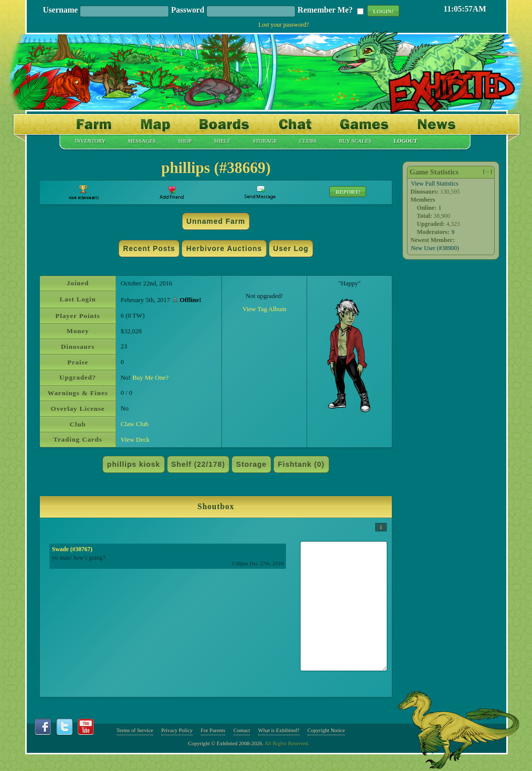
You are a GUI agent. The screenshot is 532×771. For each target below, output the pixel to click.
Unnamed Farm (216, 221)
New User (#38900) (435, 248)
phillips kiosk (133, 464)
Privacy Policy (177, 730)
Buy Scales (355, 141)
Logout (406, 141)
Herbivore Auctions (224, 249)
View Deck (135, 440)
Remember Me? (325, 10)
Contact (242, 730)
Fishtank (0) (301, 464)
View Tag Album (264, 309)
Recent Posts (149, 249)
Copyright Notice (326, 730)
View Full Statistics (435, 184)
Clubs (308, 141)
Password (188, 10)
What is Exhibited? (279, 730)
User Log (291, 249)
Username (60, 10)
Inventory (90, 141)
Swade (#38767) (72, 549)
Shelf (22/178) (198, 464)
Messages (142, 141)
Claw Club (134, 424)
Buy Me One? (150, 378)
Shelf (222, 141)
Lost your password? (284, 25)
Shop (185, 141)
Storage (265, 141)
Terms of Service (135, 730)
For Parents (213, 730)
